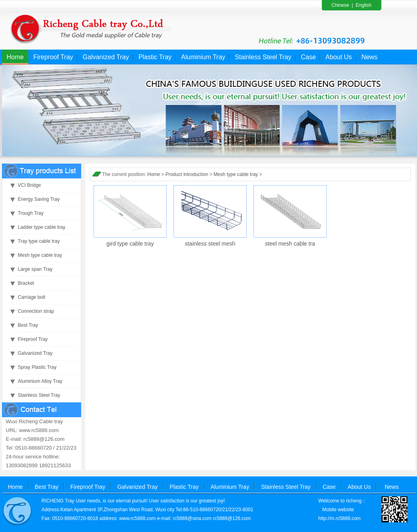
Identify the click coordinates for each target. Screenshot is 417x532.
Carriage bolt (32, 297)
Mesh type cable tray (40, 255)
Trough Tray (31, 213)
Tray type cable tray (39, 241)
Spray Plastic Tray (37, 367)
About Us (339, 57)
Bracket (26, 283)
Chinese (340, 5)
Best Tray (28, 325)
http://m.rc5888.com (339, 518)
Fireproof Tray (53, 57)
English (364, 5)
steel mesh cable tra (290, 244)
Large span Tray (35, 269)
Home (15, 57)
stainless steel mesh (210, 244)
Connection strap (36, 311)
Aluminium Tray (203, 57)
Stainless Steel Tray (263, 57)
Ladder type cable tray (42, 227)
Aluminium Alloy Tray (40, 381)
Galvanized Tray (106, 57)
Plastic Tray (155, 57)
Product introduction (187, 174)
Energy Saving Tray (39, 199)
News (369, 57)
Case (308, 57)
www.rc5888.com (137, 518)
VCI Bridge (30, 185)
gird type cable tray (130, 244)
